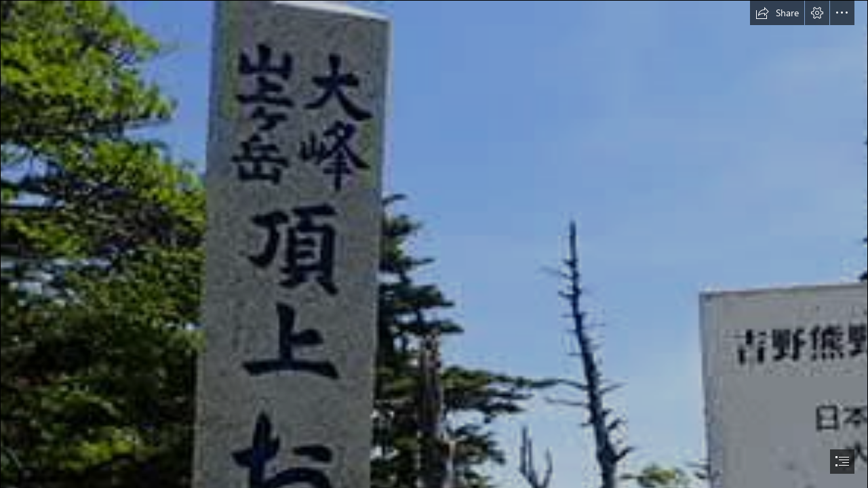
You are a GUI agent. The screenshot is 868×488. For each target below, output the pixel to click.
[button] (777, 13)
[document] (434, 244)
